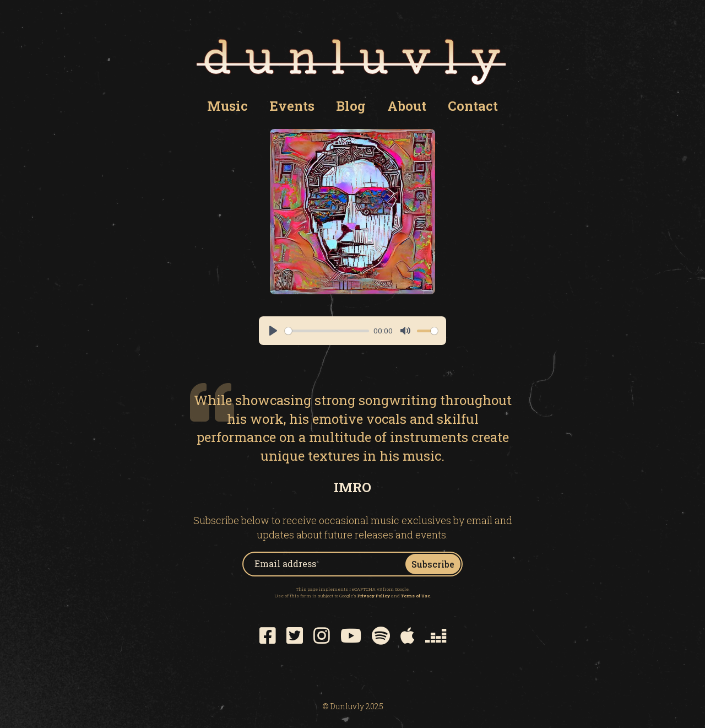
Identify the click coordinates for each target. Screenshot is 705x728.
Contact (473, 106)
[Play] (273, 331)
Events (292, 106)
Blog (351, 106)
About (407, 106)
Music (227, 106)
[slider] (327, 331)
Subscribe (433, 564)
